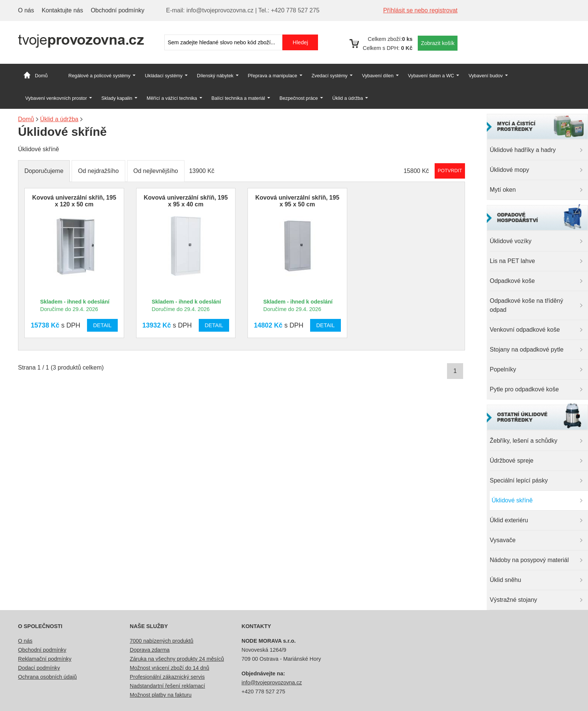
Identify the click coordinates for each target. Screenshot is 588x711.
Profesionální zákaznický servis (167, 677)
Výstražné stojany (513, 600)
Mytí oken (503, 190)
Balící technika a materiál (238, 98)
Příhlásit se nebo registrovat (420, 10)
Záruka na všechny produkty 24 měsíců (177, 659)
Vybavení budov (485, 76)
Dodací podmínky (39, 668)
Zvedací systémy (330, 76)
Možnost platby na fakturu (161, 695)
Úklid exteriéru (509, 520)
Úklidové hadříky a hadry (523, 150)
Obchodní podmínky (118, 10)
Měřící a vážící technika (172, 98)
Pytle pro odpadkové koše (524, 389)
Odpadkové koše (512, 281)
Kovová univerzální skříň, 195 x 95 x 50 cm (297, 201)
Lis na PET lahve (512, 261)
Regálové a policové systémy (99, 76)
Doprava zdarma (150, 650)
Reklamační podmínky (45, 659)
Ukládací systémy (163, 76)
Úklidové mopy (509, 170)
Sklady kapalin (117, 98)
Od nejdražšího (98, 171)
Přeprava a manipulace (273, 76)
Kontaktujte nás (62, 10)
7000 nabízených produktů (162, 641)
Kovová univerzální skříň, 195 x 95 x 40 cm (186, 201)
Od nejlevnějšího (156, 171)
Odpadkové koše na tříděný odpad (526, 305)
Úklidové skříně (512, 500)
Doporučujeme (44, 171)
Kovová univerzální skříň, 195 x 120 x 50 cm (74, 201)
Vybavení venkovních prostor (56, 98)
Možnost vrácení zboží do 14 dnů (169, 668)
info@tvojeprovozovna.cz (272, 682)
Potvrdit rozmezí (450, 171)
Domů (41, 76)
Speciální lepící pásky (519, 480)
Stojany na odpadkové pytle (527, 349)
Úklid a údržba (348, 98)
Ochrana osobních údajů (47, 677)
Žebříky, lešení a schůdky (523, 441)
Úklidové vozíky (511, 241)
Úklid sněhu (505, 580)
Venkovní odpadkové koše (525, 330)
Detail (102, 325)
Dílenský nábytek (215, 76)
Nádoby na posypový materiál (529, 560)
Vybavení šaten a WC (431, 76)
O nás (26, 10)
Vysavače (503, 540)
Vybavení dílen (378, 76)
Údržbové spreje (512, 461)
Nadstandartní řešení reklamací (167, 686)
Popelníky (503, 369)
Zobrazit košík (438, 43)
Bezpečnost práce (298, 98)
